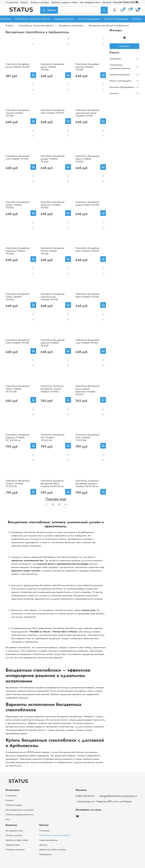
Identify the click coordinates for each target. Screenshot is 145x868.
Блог (8, 819)
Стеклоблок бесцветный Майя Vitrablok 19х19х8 (87, 295)
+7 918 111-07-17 (129, 2)
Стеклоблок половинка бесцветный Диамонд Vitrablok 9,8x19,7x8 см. (87, 483)
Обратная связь (13, 845)
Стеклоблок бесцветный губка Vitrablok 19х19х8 (53, 111)
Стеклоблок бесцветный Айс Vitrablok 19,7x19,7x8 (53, 437)
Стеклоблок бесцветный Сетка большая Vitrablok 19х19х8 (53, 297)
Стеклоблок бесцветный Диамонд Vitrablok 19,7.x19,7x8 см (18, 437)
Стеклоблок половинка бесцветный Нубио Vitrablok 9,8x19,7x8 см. (52, 483)
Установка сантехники (15, 850)
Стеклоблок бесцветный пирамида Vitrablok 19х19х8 (18, 251)
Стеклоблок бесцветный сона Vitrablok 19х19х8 (87, 341)
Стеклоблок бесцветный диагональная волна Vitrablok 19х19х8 (87, 113)
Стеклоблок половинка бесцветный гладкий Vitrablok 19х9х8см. (52, 389)
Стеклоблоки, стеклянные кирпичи (32, 19)
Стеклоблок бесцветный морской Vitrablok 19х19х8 (53, 343)
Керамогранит (46, 854)
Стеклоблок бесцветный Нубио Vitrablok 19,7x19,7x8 (18, 389)
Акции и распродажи (89, 19)
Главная (10, 25)
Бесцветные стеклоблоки (71, 25)
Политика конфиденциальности (20, 814)
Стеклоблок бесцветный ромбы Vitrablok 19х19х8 (18, 205)
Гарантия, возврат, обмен (17, 840)
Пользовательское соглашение (20, 810)
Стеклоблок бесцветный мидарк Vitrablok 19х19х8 (53, 159)
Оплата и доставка (40, 2)
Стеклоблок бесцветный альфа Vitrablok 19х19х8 (87, 203)
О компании (12, 2)
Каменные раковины (64, 19)
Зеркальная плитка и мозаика (53, 850)
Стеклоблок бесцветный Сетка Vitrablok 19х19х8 (18, 341)
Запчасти (137, 19)
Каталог (24, 2)
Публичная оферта (14, 805)
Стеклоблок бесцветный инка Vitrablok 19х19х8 (18, 157)
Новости (118, 2)
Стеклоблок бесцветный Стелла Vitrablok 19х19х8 (53, 251)
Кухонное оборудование (116, 19)
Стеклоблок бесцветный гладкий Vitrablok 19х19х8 (18, 113)
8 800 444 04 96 (85, 796)
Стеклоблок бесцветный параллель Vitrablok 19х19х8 (53, 205)
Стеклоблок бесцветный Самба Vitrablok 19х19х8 (18, 297)
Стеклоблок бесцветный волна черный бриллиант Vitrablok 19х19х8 (87, 390)
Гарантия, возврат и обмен (65, 2)
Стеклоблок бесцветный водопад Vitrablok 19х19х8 (87, 67)
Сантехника (115, 59)
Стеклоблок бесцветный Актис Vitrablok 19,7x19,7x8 (87, 437)
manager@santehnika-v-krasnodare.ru (118, 796)
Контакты (9, 800)
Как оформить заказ (14, 831)
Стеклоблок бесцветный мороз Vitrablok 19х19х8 (87, 159)
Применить (125, 46)
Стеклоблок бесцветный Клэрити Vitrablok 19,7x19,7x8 (18, 483)
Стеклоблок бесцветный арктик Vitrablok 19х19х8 (53, 67)
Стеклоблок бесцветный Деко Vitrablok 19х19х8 (87, 249)
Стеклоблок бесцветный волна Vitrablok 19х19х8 (18, 65)
